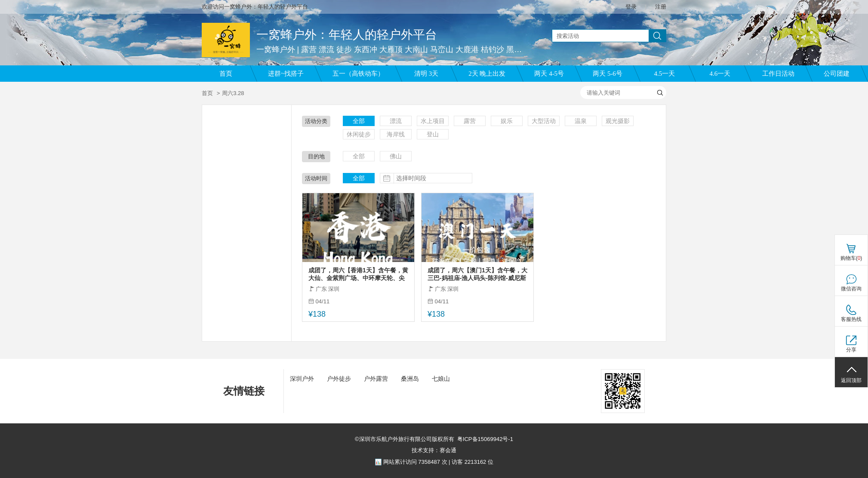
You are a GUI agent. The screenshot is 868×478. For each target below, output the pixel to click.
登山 (433, 134)
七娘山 (441, 379)
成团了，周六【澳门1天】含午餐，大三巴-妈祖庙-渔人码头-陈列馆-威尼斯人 (477, 274)
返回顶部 (851, 380)
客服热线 (851, 319)
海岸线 (396, 134)
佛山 (396, 156)
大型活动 (544, 121)
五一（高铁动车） (358, 74)
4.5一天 (665, 74)
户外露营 (376, 379)
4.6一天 (720, 74)
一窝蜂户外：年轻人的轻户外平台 (347, 35)
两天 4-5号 (549, 74)
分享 (851, 350)
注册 (661, 7)
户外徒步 (339, 379)
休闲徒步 (359, 134)
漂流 (396, 121)
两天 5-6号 (608, 74)
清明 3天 (426, 74)
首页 (226, 74)
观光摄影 (618, 121)
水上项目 (433, 121)
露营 (470, 121)
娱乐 (507, 121)
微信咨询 (851, 289)
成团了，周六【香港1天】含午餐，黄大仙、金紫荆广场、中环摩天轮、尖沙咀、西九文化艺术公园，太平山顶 (358, 274)
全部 (359, 121)
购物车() (851, 258)
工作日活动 (778, 74)
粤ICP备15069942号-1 (485, 439)
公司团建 (837, 74)
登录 (631, 7)
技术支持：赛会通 (434, 450)
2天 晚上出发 (487, 74)
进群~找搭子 (286, 74)
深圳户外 (302, 379)
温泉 (581, 121)
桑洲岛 (410, 379)
